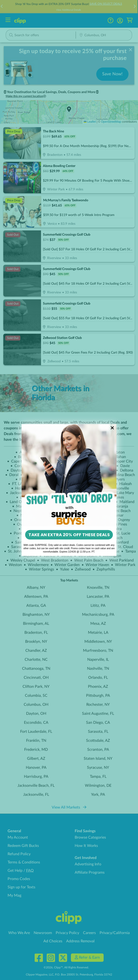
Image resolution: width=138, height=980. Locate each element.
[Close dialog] (112, 428)
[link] (69, 475)
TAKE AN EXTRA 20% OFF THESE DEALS (69, 535)
